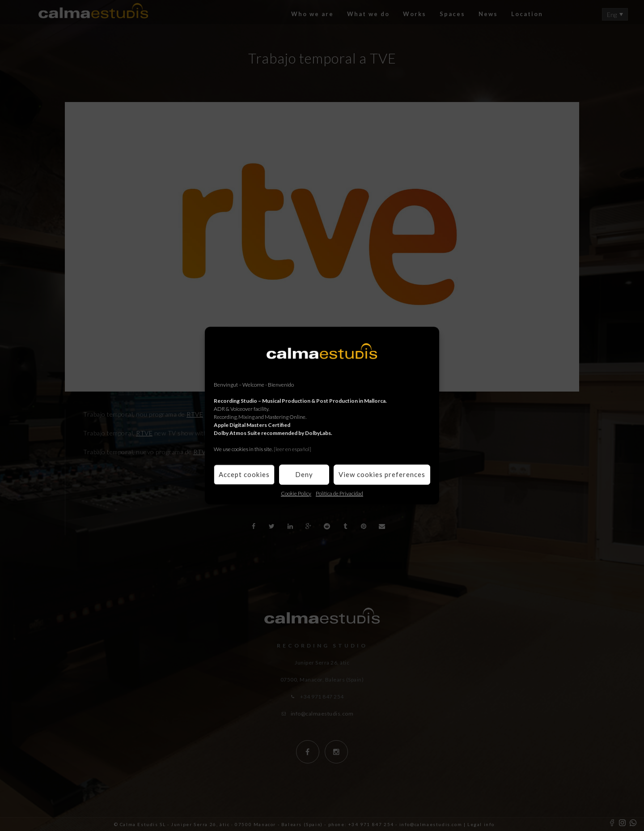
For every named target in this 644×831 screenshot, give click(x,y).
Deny (304, 474)
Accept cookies (244, 474)
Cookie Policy (296, 493)
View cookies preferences (382, 474)
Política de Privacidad (339, 493)
